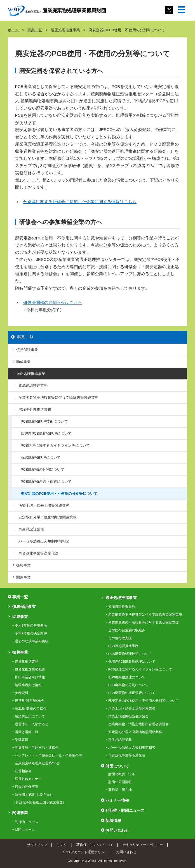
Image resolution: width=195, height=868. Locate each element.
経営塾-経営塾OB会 (30, 701)
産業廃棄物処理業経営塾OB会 (37, 763)
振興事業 (24, 565)
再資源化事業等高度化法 (38, 553)
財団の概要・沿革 (122, 774)
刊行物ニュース (27, 822)
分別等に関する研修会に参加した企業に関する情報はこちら (80, 202)
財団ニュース (25, 830)
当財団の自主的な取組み (127, 630)
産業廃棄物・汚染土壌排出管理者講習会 (138, 724)
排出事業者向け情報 (30, 677)
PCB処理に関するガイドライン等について (55, 445)
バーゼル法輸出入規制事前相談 (44, 541)
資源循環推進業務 (33, 385)
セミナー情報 (117, 800)
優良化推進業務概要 (30, 669)
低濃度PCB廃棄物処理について (46, 433)
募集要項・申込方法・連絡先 (37, 748)
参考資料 (22, 693)
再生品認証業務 (31, 529)
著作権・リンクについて (95, 845)
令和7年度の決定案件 (31, 633)
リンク (62, 845)
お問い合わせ (117, 830)
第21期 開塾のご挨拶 (30, 708)
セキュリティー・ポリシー (143, 845)
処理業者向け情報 (28, 685)
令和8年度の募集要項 (31, 626)
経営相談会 (23, 771)
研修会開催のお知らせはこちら (53, 303)
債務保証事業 (27, 350)
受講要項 (22, 740)
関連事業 (24, 577)
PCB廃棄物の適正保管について (46, 481)
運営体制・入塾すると (32, 724)
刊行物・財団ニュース (125, 810)
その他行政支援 (120, 638)
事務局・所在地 (120, 790)
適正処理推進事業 (31, 374)
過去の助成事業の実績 (32, 641)
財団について (117, 766)
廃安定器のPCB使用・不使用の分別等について (59, 494)
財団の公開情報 (120, 782)
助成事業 (24, 362)
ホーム (13, 30)
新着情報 (113, 821)
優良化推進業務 (27, 662)
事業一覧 (35, 30)
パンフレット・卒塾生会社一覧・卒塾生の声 (48, 755)
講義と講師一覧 (27, 732)
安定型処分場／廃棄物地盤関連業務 (48, 517)
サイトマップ (37, 845)
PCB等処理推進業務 (35, 409)
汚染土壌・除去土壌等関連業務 (44, 506)
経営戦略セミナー (28, 779)
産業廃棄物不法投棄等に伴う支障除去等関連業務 (58, 397)
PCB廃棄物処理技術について (44, 421)
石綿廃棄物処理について (41, 457)
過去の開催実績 (27, 787)
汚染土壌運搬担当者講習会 (128, 716)
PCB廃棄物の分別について (43, 469)
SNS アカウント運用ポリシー (85, 852)
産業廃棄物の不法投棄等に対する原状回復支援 (144, 622)
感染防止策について (30, 716)
